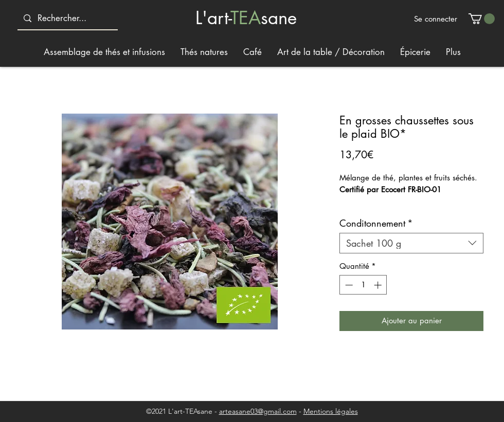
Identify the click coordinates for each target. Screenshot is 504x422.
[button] (482, 19)
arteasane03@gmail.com (258, 411)
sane (279, 18)
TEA (246, 18)
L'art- (213, 18)
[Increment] (379, 285)
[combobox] (411, 243)
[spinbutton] (363, 285)
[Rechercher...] (67, 18)
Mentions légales (331, 411)
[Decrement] (348, 285)
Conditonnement (376, 223)
